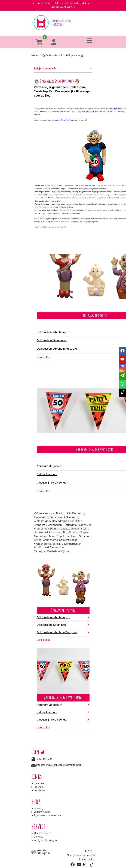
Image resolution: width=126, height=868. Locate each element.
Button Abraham (47, 475)
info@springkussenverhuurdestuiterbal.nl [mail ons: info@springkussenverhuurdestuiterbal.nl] (59, 765)
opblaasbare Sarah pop (64, 120)
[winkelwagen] (39, 42)
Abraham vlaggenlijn (49, 466)
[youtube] (79, 864)
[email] (122, 376)
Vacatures (39, 791)
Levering (39, 809)
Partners (39, 787)
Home (35, 56)
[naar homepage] (63, 20)
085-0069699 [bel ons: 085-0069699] (44, 759)
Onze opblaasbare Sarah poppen (69, 198)
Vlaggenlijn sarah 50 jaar (52, 483)
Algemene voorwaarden (47, 816)
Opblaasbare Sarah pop (52, 341)
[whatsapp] (77, 31)
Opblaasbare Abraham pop (53, 332)
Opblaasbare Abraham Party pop (57, 349)
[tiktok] (91, 864)
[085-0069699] (49, 31)
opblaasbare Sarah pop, (85, 112)
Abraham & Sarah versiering (63, 698)
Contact (38, 837)
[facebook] (72, 864)
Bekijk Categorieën (63, 69)
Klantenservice (42, 833)
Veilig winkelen (42, 812)
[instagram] (85, 864)
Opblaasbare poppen (63, 610)
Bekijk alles (43, 640)
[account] (55, 42)
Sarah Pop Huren (116, 109)
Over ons (39, 784)
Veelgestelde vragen (45, 840)
